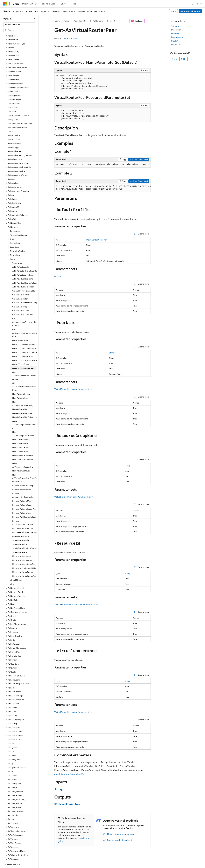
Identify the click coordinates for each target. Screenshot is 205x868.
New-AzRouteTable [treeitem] (20, 434)
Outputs (176, 44)
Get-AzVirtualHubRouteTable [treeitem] (25, 351)
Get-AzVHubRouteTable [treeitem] (22, 347)
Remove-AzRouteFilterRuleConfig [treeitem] (23, 486)
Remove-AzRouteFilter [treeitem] (22, 480)
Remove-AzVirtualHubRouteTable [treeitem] (23, 513)
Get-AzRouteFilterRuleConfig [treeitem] (25, 293)
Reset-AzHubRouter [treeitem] (21, 527)
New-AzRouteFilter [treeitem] (20, 388)
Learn (57, 21)
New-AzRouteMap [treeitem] (20, 400)
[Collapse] (34, 19)
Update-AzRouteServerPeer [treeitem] (24, 554)
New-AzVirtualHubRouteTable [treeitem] (23, 455)
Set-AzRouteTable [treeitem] (20, 543)
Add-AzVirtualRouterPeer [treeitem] (23, 277)
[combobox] (19, 25)
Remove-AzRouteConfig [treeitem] (23, 476)
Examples (176, 34)
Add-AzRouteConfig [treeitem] (21, 257)
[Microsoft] (5, 4)
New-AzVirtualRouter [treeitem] (21, 461)
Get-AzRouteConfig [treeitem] (21, 285)
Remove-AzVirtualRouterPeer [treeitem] (25, 523)
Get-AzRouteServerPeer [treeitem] (22, 305)
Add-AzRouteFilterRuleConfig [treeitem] (25, 261)
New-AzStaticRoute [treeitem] (21, 438)
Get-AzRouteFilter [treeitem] (20, 289)
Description (176, 30)
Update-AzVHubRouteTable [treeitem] (24, 559)
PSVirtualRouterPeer (67, 804)
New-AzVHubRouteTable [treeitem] (23, 446)
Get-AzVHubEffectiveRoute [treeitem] (24, 335)
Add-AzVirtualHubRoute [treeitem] (23, 269)
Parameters (177, 37)
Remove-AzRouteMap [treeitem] (22, 491)
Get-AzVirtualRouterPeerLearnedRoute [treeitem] (24, 377)
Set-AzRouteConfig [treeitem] (21, 531)
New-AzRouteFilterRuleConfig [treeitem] (23, 394)
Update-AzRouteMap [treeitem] (21, 546)
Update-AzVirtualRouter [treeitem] (23, 562)
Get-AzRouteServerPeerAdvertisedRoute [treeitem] (24, 312)
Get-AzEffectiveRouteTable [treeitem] (24, 281)
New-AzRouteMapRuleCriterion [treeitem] (23, 424)
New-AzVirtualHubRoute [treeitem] (23, 450)
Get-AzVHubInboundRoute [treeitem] (24, 339)
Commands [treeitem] (15, 221)
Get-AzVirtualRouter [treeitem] (21, 355)
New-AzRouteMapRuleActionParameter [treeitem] (24, 415)
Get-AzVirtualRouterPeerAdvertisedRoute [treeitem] (24, 366)
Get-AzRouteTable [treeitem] (20, 331)
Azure (67, 21)
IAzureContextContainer (96, 240)
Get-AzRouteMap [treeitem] (20, 297)
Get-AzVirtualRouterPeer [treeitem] (23, 359)
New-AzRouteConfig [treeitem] (21, 384)
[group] (102, 165)
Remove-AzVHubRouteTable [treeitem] (24, 507)
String (112, 353)
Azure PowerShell (81, 21)
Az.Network (98, 21)
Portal (174, 11)
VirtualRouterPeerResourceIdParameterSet (76, 604)
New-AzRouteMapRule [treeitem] (22, 404)
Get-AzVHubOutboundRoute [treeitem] (25, 343)
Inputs (175, 41)
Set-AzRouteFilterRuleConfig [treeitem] (24, 539)
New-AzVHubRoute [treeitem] (21, 442)
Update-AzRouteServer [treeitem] (22, 551)
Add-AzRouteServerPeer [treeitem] (23, 265)
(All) (58, 276)
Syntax (175, 26)
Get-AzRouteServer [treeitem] (21, 301)
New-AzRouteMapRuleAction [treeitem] (25, 408)
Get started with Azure (190, 11)
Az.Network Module (71, 39)
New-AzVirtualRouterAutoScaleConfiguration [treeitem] (25, 469)
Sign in (199, 4)
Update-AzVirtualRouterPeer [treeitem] (24, 566)
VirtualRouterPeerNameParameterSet (74, 389)
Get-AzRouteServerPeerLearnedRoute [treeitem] (24, 323)
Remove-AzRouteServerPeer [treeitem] (24, 499)
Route (110, 21)
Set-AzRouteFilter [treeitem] (20, 535)
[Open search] (192, 4)
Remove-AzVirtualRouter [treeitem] (23, 519)
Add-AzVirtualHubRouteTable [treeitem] (25, 273)
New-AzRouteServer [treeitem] (21, 430)
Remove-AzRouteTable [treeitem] (22, 503)
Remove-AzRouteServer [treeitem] (22, 495)
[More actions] (148, 21)
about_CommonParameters (68, 774)
